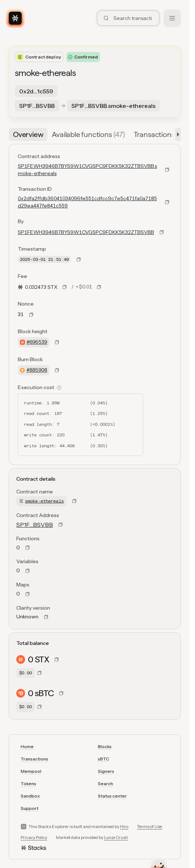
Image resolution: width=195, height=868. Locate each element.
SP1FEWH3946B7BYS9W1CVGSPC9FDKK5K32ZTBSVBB (86, 232)
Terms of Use (150, 826)
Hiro (124, 826)
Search (105, 784)
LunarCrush (116, 837)
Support (30, 808)
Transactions (34, 759)
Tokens (28, 784)
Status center (112, 796)
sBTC (103, 759)
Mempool (31, 771)
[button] (177, 134)
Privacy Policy (34, 837)
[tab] (28, 134)
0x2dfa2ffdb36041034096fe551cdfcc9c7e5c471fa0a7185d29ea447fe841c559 (87, 202)
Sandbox (30, 796)
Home (27, 746)
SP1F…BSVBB (35, 525)
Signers (106, 771)
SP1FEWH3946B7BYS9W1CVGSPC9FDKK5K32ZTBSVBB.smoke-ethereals (87, 170)
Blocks (105, 746)
